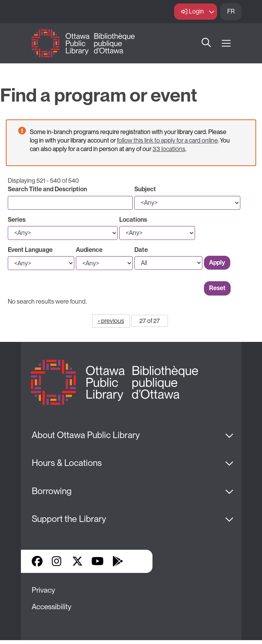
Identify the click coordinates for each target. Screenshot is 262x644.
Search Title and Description (47, 189)
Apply (217, 263)
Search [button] (206, 43)
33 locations (169, 149)
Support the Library (69, 519)
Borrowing (52, 491)
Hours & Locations (67, 463)
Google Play (118, 561)
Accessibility (51, 607)
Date (141, 250)
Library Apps (138, 561)
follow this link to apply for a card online (167, 140)
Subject (145, 189)
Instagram (57, 561)
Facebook (37, 561)
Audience (89, 250)
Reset (217, 288)
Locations (133, 220)
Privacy (43, 590)
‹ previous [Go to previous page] (111, 321)
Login (196, 11)
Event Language (30, 250)
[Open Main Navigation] (226, 43)
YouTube (97, 561)
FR (231, 11)
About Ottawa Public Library (86, 435)
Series (17, 220)
